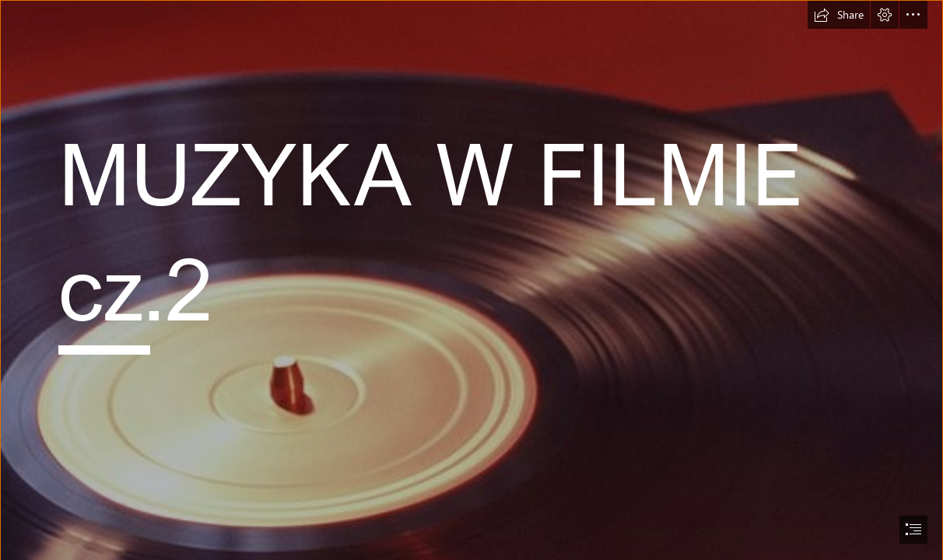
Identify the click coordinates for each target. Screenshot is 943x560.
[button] (839, 15)
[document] (471, 280)
